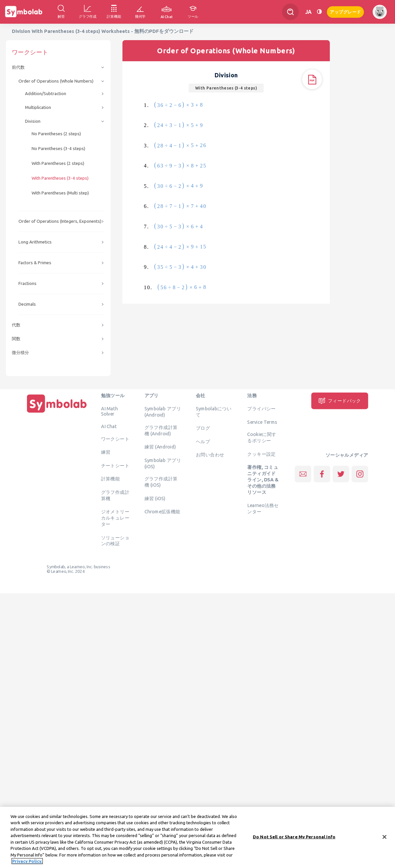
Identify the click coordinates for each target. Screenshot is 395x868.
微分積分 (20, 353)
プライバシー (261, 409)
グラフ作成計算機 (115, 495)
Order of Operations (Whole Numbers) (56, 81)
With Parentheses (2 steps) (58, 163)
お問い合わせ (210, 455)
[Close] (384, 837)
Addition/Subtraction (46, 94)
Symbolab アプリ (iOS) (163, 463)
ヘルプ (203, 441)
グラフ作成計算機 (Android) (161, 430)
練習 (106, 452)
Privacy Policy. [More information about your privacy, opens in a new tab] (27, 861)
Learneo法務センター (263, 509)
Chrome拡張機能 (162, 512)
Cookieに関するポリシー (262, 437)
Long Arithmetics (35, 242)
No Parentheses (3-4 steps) (58, 149)
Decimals (27, 304)
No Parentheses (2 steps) (56, 134)
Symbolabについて (214, 412)
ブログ (203, 428)
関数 (16, 339)
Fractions (27, 283)
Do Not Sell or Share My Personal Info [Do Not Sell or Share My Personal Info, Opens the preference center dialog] (294, 837)
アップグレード (345, 11)
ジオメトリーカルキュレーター (115, 518)
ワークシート (115, 439)
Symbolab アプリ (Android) (163, 412)
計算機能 (111, 479)
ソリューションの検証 (115, 540)
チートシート (115, 465)
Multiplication (38, 107)
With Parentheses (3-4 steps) (60, 178)
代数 (16, 325)
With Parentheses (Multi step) (60, 193)
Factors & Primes (35, 263)
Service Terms (262, 422)
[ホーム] (57, 413)
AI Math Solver (109, 411)
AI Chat (109, 426)
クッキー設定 (261, 454)
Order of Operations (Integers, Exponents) (60, 221)
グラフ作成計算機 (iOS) (161, 482)
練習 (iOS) (155, 498)
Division (33, 121)
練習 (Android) (160, 447)
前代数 (18, 67)
